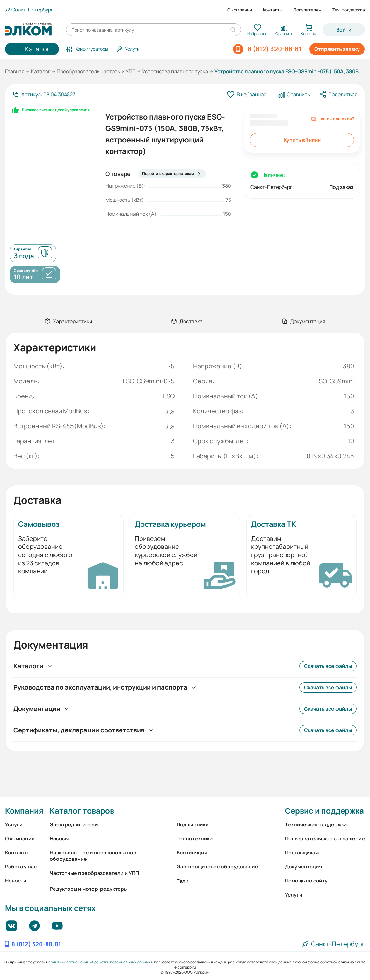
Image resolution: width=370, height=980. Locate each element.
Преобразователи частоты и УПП (96, 71)
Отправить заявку (337, 49)
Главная (15, 71)
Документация (303, 867)
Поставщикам (302, 853)
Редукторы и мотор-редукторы (89, 889)
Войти (344, 30)
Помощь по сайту (306, 881)
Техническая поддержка (316, 824)
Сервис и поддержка (324, 811)
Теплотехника (195, 838)
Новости (16, 881)
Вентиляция (192, 853)
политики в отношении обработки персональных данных (99, 962)
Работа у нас (21, 867)
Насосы (59, 838)
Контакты (273, 10)
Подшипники (193, 824)
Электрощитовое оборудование (217, 867)
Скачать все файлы (328, 666)
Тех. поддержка (349, 10)
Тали (183, 881)
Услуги (14, 824)
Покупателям (307, 10)
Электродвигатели (74, 824)
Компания (24, 811)
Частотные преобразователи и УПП (94, 873)
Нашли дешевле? (333, 119)
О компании (240, 10)
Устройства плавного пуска (175, 71)
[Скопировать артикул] (44, 94)
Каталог (41, 71)
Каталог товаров (82, 811)
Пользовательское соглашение (325, 838)
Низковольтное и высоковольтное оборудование (93, 856)
